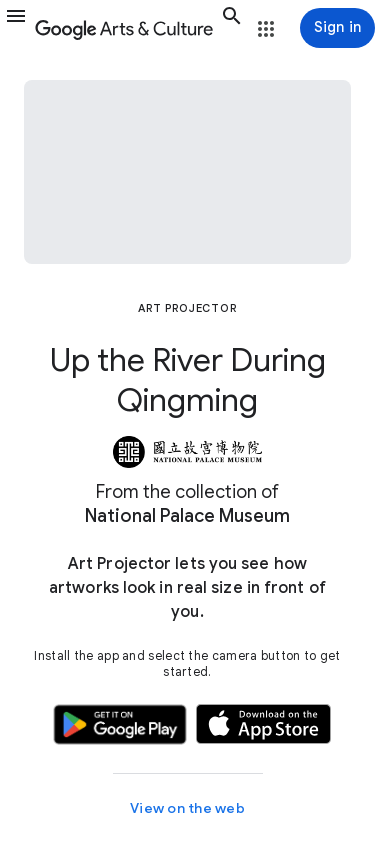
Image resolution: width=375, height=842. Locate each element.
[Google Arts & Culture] (124, 28)
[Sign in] (337, 28)
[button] (16, 28)
